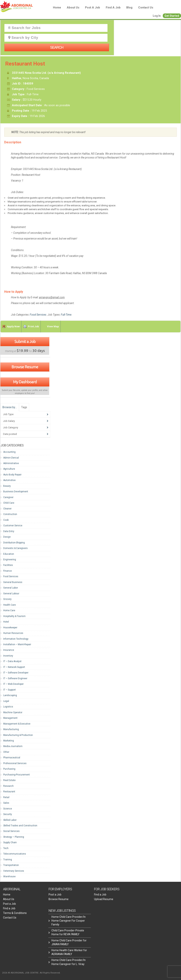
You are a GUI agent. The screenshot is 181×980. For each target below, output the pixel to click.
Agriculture (9, 469)
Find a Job (113, 7)
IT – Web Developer (13, 684)
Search (57, 47)
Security (8, 814)
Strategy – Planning (14, 837)
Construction (10, 514)
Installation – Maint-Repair (17, 644)
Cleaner (7, 509)
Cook (6, 520)
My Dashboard (25, 382)
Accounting (9, 452)
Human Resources (13, 633)
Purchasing (9, 769)
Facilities (8, 565)
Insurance (9, 650)
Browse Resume (25, 367)
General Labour (11, 594)
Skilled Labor (10, 820)
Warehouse (9, 876)
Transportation (11, 865)
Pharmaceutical (12, 758)
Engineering (10, 560)
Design (7, 537)
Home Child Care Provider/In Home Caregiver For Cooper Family (69, 921)
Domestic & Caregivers (15, 548)
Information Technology (16, 639)
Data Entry (9, 531)
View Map (53, 326)
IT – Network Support (14, 667)
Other (6, 752)
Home (57, 7)
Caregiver (8, 497)
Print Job (33, 326)
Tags (24, 407)
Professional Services (15, 763)
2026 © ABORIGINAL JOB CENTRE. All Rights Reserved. (31, 973)
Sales (6, 803)
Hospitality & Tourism (14, 616)
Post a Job (93, 7)
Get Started (172, 16)
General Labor (11, 588)
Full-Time (66, 315)
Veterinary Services (14, 871)
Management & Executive (17, 724)
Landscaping (10, 695)
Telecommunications (15, 854)
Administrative (11, 463)
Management (10, 718)
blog (129, 7)
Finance (7, 571)
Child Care (9, 503)
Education (9, 554)
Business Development (16, 492)
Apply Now (13, 326)
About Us (73, 7)
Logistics (8, 707)
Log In (157, 16)
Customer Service (13, 526)
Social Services (11, 831)
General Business (13, 582)
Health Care (10, 605)
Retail (6, 797)
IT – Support (10, 690)
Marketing (9, 741)
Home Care (9, 610)
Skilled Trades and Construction (20, 826)
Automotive (9, 480)
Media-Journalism (13, 746)
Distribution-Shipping (14, 543)
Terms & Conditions (15, 913)
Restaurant (9, 792)
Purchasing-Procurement (17, 775)
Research (8, 786)
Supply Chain (10, 842)
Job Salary (9, 421)
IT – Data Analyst (12, 661)
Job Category (11, 427)
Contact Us (146, 7)
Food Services (38, 315)
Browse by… (10, 407)
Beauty (7, 486)
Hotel (6, 622)
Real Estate (9, 780)
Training (8, 860)
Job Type (8, 414)
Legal (6, 701)
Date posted (10, 434)
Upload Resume (104, 899)
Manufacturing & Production (18, 735)
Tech (6, 848)
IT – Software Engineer (15, 678)
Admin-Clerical (11, 458)
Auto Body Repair (12, 475)
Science (8, 809)
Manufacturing (11, 729)
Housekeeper (10, 628)
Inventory (8, 656)
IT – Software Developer (16, 673)
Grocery (7, 599)
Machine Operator (13, 712)
